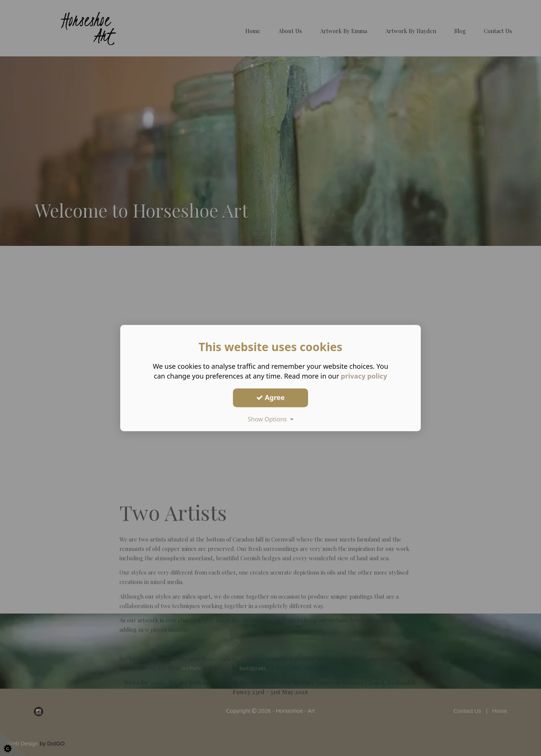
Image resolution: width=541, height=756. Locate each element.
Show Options (270, 419)
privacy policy (364, 376)
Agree (270, 397)
